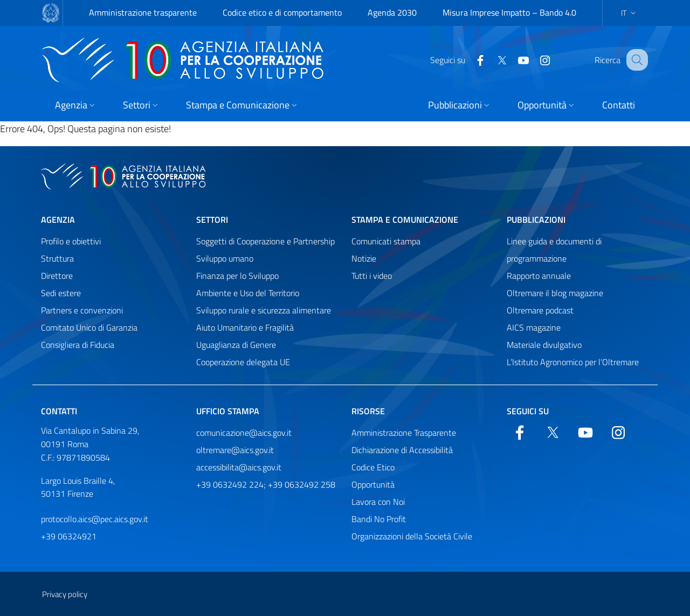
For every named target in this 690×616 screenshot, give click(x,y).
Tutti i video (372, 276)
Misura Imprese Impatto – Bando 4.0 (509, 12)
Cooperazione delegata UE (243, 362)
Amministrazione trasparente (143, 12)
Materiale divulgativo (544, 345)
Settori (212, 220)
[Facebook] (469, 59)
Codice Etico (373, 467)
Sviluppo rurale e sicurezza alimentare (264, 310)
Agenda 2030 (392, 12)
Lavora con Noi (378, 502)
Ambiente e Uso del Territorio (248, 293)
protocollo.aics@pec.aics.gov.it (95, 519)
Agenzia (58, 220)
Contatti (59, 411)
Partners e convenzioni (82, 310)
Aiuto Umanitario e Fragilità (245, 327)
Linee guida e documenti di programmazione (554, 250)
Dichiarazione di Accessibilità (402, 450)
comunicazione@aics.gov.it (244, 433)
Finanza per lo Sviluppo (237, 276)
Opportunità (373, 484)
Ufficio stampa (228, 411)
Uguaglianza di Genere (236, 345)
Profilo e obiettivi (71, 241)
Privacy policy (65, 594)
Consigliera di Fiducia (78, 345)
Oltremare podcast (540, 310)
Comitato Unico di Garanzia (89, 327)
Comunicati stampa (386, 241)
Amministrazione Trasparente (404, 433)
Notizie (364, 258)
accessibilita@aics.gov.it (239, 467)
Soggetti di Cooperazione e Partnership (265, 241)
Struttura (57, 258)
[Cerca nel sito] (635, 60)
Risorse (368, 411)
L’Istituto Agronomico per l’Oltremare (573, 362)
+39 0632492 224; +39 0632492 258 (266, 484)
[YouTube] (512, 59)
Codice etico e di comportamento (282, 12)
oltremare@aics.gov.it (235, 450)
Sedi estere (61, 293)
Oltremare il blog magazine (555, 293)
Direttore (57, 276)
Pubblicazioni (536, 220)
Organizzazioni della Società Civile (412, 536)
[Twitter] (491, 59)
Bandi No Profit (379, 519)
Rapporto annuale (539, 276)
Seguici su (528, 411)
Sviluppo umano (225, 258)
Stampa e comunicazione (405, 220)
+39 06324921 (69, 536)
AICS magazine (534, 327)
